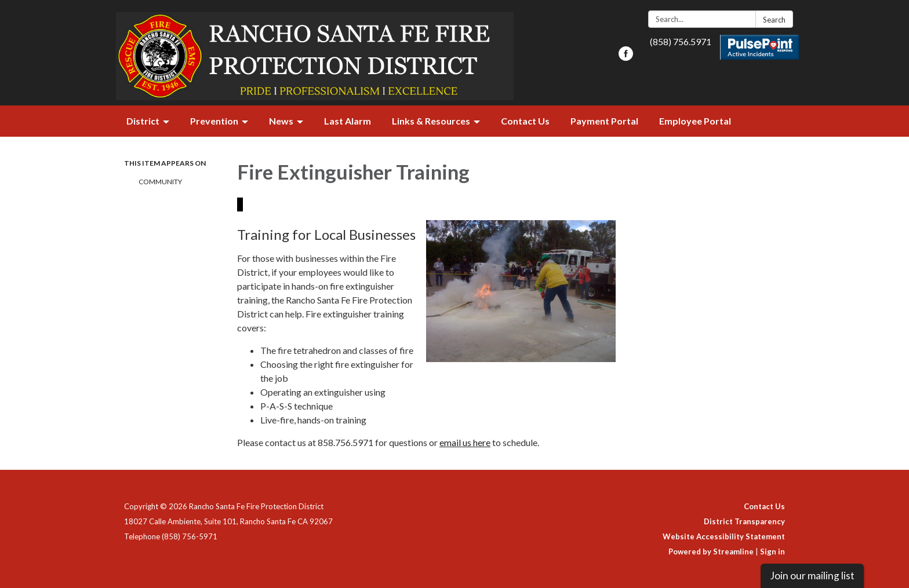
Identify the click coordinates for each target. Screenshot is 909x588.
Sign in (772, 552)
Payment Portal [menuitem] (604, 121)
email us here (465, 442)
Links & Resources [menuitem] (431, 121)
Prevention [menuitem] (214, 121)
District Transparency (744, 521)
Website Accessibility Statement (724, 536)
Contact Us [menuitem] (525, 121)
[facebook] (626, 57)
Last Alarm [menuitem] (348, 121)
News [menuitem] (281, 121)
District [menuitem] (143, 121)
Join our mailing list (812, 576)
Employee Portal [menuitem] (695, 121)
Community (160, 182)
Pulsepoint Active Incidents (760, 47)
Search (774, 20)
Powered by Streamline (711, 552)
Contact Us (764, 506)
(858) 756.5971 (681, 41)
